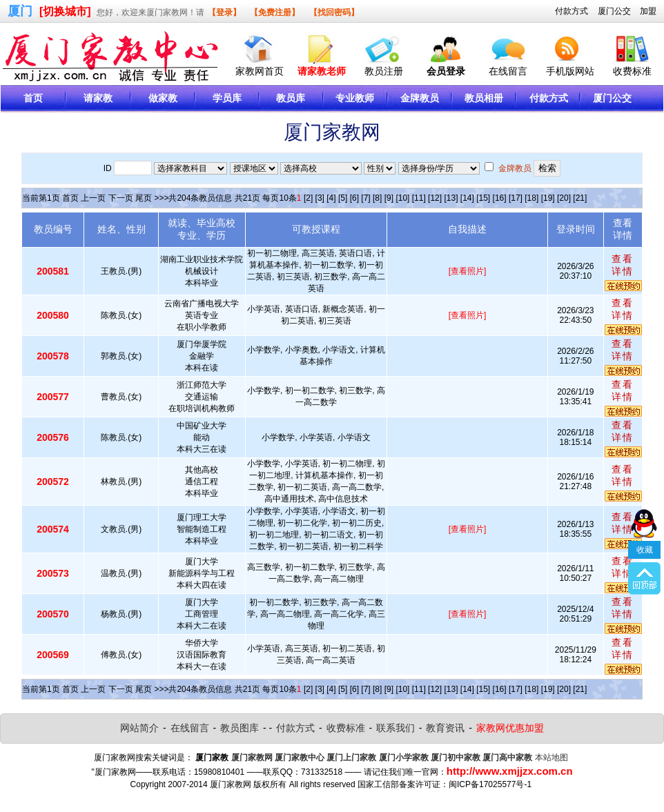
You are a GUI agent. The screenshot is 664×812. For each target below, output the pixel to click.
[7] (365, 198)
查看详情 (623, 265)
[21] (580, 198)
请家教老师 (322, 71)
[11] (419, 198)
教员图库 (240, 728)
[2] (308, 198)
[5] (343, 198)
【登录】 (224, 12)
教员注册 (384, 71)
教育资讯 (445, 728)
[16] (500, 198)
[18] (531, 198)
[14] (467, 198)
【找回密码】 (334, 12)
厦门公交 (614, 11)
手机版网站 (570, 71)
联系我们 (396, 728)
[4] (331, 198)
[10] (402, 198)
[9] (389, 198)
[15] (483, 198)
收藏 (645, 538)
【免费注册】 (275, 12)
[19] (548, 198)
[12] (435, 198)
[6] (354, 198)
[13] (451, 198)
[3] (320, 198)
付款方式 (572, 11)
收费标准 (632, 71)
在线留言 (508, 71)
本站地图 (551, 757)
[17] (516, 198)
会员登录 (446, 71)
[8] (377, 198)
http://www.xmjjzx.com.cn (510, 771)
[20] (564, 198)
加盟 (648, 11)
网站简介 (139, 728)
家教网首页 (260, 71)
